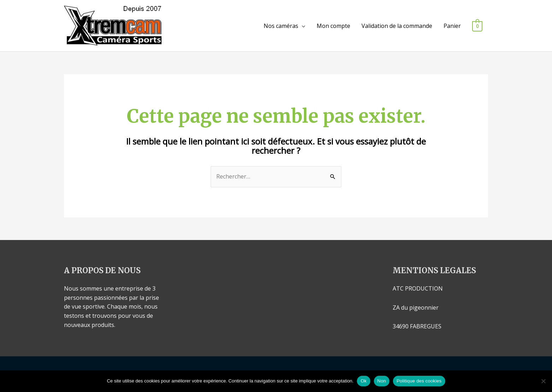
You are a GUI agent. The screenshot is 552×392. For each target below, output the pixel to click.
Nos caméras (281, 26)
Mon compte (333, 26)
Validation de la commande (397, 26)
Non (382, 381)
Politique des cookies (419, 381)
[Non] (543, 381)
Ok (363, 381)
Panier (452, 26)
